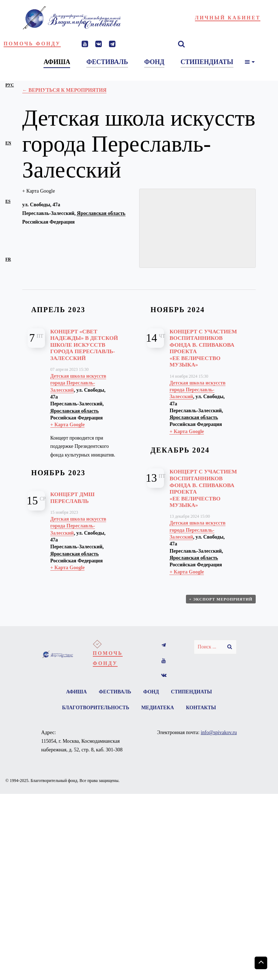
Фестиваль (115, 692)
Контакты (201, 708)
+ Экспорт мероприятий (221, 599)
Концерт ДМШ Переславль (72, 498)
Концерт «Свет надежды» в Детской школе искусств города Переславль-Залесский (84, 345)
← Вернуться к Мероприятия (64, 90)
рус (10, 85)
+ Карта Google (39, 191)
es (8, 201)
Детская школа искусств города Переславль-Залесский (78, 383)
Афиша (77, 692)
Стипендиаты (191, 692)
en (8, 143)
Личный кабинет (228, 18)
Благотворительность (95, 708)
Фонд (151, 692)
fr (8, 259)
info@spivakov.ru (219, 732)
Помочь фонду (32, 44)
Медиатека (158, 708)
